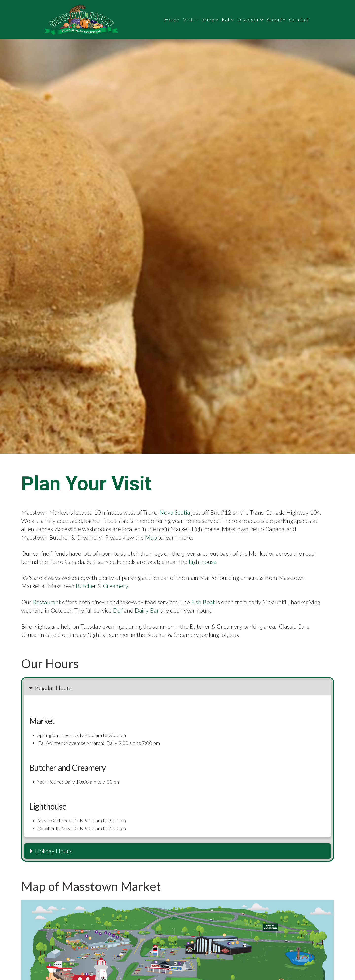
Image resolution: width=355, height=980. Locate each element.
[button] (177, 688)
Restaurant (47, 602)
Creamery (115, 586)
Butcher (86, 586)
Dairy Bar (147, 610)
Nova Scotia (175, 512)
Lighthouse (203, 561)
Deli (118, 610)
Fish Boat (203, 602)
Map (151, 537)
